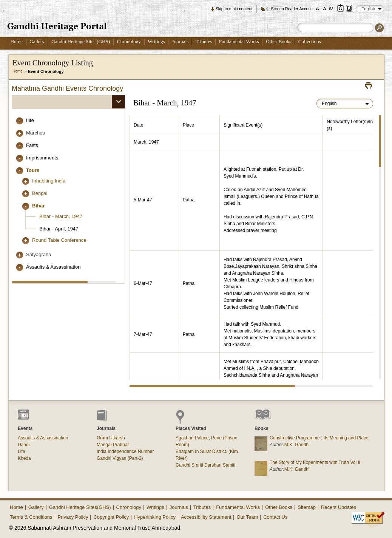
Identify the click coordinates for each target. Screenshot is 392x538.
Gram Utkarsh (111, 438)
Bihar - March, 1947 (61, 216)
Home (17, 41)
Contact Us (275, 517)
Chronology (129, 41)
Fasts (32, 145)
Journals (180, 41)
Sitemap (307, 507)
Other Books (279, 41)
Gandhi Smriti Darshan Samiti (205, 465)
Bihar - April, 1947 (59, 229)
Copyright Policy (111, 517)
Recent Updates (339, 507)
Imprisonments (42, 158)
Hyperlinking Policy (155, 517)
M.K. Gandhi (297, 445)
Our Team (247, 517)
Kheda (24, 458)
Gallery (37, 41)
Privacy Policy (73, 517)
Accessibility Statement (206, 517)
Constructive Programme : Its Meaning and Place (319, 438)
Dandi (24, 445)
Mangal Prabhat (113, 445)
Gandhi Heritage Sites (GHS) (81, 41)
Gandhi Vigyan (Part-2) (120, 458)
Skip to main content (234, 9)
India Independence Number (125, 451)
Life (30, 120)
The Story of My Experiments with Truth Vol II (315, 462)
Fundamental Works (239, 41)
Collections (310, 41)
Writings (156, 41)
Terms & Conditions (31, 517)
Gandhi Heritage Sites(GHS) (80, 507)
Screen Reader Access (292, 9)
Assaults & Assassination (53, 267)
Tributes (204, 41)
